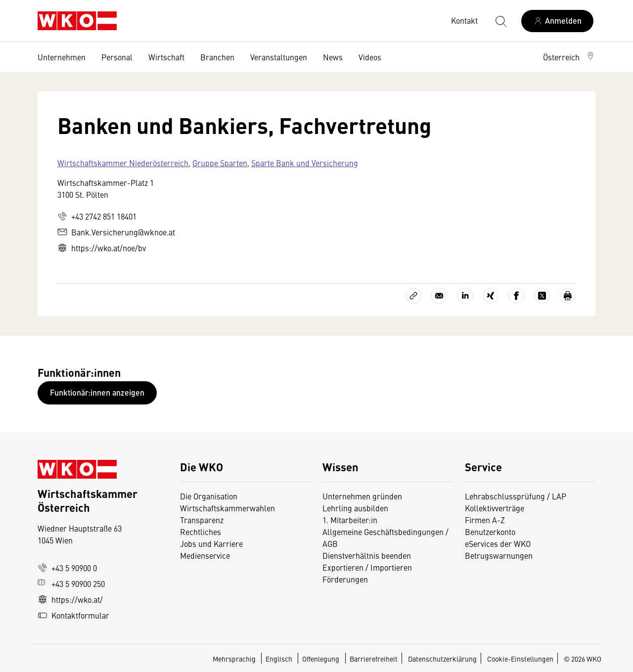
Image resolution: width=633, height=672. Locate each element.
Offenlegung (321, 659)
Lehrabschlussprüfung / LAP (516, 496)
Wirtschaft (166, 57)
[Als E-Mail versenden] (439, 296)
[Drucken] (568, 296)
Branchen (217, 57)
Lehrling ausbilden (355, 508)
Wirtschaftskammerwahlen (227, 508)
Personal (117, 57)
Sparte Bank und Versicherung (305, 163)
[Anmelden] (557, 21)
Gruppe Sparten (220, 163)
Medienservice (205, 555)
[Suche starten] (500, 21)
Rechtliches (201, 532)
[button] (569, 57)
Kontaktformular (73, 615)
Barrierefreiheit (374, 659)
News (333, 57)
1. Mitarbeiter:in (350, 520)
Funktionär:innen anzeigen (97, 392)
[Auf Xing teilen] (491, 296)
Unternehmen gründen (362, 496)
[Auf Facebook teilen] (516, 296)
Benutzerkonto (490, 532)
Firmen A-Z (485, 520)
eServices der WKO (498, 543)
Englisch (280, 659)
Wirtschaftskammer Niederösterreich (123, 163)
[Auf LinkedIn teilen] (465, 296)
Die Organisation (209, 496)
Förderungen (345, 579)
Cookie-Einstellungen (520, 659)
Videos (370, 57)
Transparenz (202, 520)
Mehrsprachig (235, 659)
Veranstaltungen (279, 57)
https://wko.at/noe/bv (102, 248)
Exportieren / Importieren (367, 567)
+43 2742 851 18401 (97, 216)
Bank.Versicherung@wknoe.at (116, 232)
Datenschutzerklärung (442, 659)
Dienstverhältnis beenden (367, 555)
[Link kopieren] (413, 296)
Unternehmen (62, 57)
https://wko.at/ (70, 599)
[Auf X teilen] (542, 296)
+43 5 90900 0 (67, 568)
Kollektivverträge (495, 508)
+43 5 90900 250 (71, 583)
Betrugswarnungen (500, 555)
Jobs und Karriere (211, 543)
